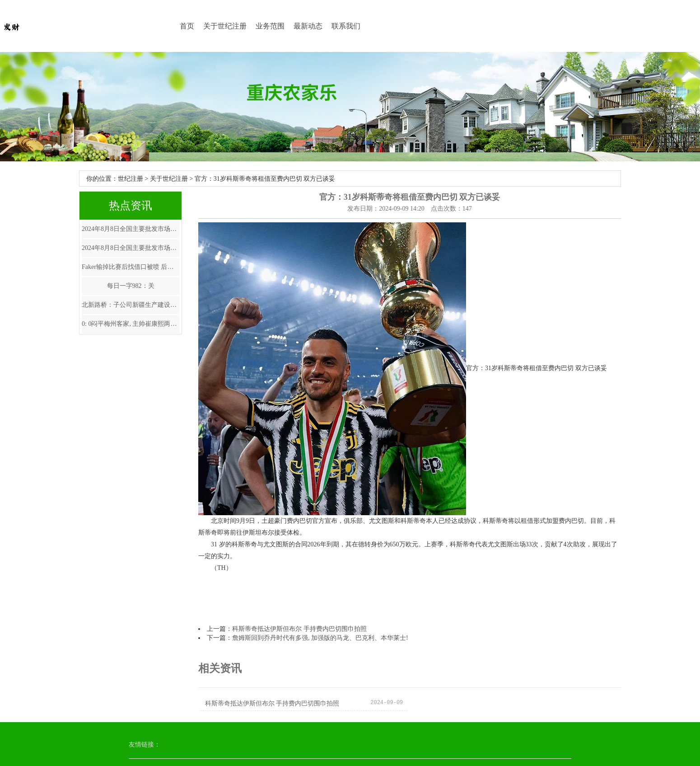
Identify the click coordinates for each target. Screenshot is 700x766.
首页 (187, 26)
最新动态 (308, 26)
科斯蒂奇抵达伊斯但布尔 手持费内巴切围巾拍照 (299, 629)
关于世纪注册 (225, 26)
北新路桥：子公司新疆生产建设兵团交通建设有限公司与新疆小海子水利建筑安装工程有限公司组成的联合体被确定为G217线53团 (131, 305)
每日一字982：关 (131, 286)
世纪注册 (131, 179)
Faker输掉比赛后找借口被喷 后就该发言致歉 (131, 267)
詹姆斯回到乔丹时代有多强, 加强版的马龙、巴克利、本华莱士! (320, 638)
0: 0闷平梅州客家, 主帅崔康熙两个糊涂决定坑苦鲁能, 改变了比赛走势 (131, 324)
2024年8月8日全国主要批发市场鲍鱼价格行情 (131, 229)
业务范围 (270, 26)
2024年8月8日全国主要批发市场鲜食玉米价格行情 (131, 248)
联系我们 (346, 26)
